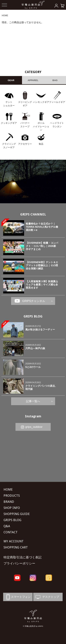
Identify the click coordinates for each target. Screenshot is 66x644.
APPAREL (33, 80)
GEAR (11, 80)
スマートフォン (18, 597)
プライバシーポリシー (19, 563)
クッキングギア (9, 123)
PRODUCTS (12, 496)
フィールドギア (57, 102)
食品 (41, 144)
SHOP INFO (12, 508)
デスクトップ (47, 597)
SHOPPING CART (16, 547)
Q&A (7, 526)
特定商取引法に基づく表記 (23, 557)
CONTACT (11, 532)
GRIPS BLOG (33, 316)
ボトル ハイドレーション (41, 126)
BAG (55, 80)
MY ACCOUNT (14, 541)
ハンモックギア (41, 102)
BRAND (9, 502)
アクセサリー (25, 144)
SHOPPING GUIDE (17, 514)
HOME (5, 16)
